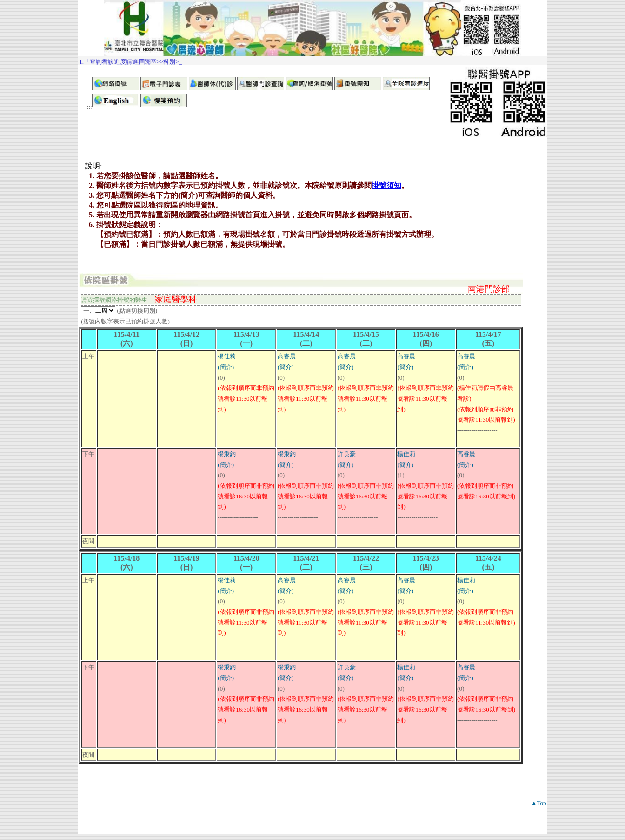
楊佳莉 (227, 356)
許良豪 (347, 454)
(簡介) (226, 367)
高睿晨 (287, 356)
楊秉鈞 (227, 454)
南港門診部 (489, 289)
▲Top (539, 803)
